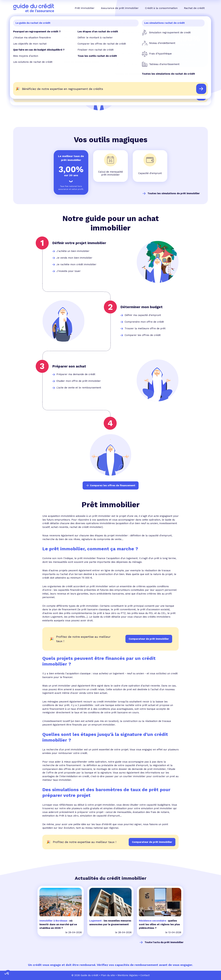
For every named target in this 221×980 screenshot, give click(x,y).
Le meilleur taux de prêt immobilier (71, 158)
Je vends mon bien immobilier (74, 258)
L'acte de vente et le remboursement (79, 388)
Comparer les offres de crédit (143, 335)
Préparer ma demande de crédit (76, 374)
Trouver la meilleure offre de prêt (145, 328)
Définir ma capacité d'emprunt (143, 315)
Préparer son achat (69, 366)
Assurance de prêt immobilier (120, 8)
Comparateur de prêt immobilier (152, 842)
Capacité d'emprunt (150, 173)
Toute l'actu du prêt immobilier (164, 942)
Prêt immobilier (85, 8)
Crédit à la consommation (161, 8)
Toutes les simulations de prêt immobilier (174, 193)
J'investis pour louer (69, 271)
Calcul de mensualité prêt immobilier (111, 173)
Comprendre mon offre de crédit (144, 322)
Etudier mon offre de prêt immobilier (79, 381)
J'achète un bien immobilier (73, 251)
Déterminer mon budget (141, 307)
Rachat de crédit (194, 8)
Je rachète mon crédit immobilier (76, 264)
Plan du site (108, 975)
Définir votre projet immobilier (79, 243)
